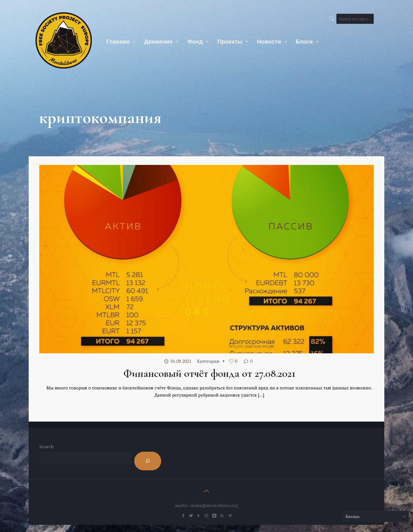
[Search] (148, 461)
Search (46, 447)
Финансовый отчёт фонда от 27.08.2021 (209, 373)
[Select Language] (376, 516)
